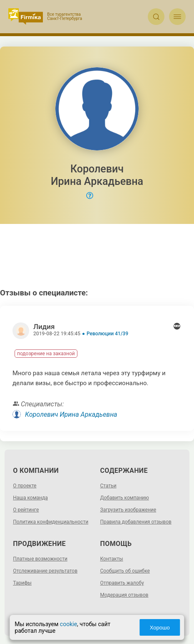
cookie (68, 624)
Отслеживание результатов (45, 571)
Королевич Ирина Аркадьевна (71, 414)
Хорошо (160, 628)
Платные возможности (40, 559)
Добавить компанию (125, 498)
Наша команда (30, 498)
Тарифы (22, 583)
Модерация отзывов (124, 595)
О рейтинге (26, 510)
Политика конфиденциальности (51, 522)
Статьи (108, 486)
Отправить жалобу (122, 583)
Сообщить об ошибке (125, 571)
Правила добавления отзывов (136, 522)
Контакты (112, 559)
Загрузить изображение (128, 510)
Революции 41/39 (107, 334)
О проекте (25, 486)
